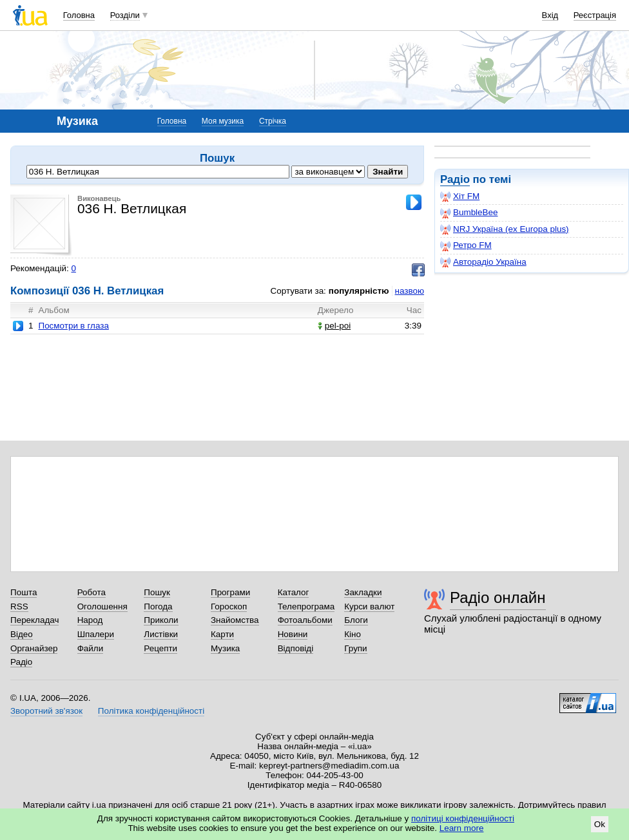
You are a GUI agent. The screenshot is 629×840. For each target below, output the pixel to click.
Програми (230, 592)
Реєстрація (595, 15)
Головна (79, 15)
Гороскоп (229, 606)
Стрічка (273, 121)
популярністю (359, 291)
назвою (410, 291)
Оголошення (102, 606)
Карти (222, 634)
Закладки (363, 592)
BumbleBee (469, 213)
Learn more (462, 828)
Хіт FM (460, 196)
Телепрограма (306, 606)
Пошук (157, 592)
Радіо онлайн (498, 597)
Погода (158, 606)
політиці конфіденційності (463, 818)
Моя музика (223, 121)
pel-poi (334, 326)
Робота (92, 592)
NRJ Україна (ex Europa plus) (505, 229)
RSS (19, 606)
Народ (90, 620)
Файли (91, 648)
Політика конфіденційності (151, 711)
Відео (22, 634)
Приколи (161, 620)
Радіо (455, 179)
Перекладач (34, 620)
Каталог (294, 592)
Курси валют (369, 606)
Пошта (24, 592)
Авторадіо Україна (483, 262)
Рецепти (160, 648)
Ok (600, 824)
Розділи (125, 15)
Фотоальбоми (305, 620)
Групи (355, 648)
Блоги (356, 620)
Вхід (550, 15)
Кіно (353, 634)
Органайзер (34, 648)
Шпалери (96, 634)
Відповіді (296, 648)
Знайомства (235, 620)
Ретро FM (466, 245)
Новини (293, 634)
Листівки (161, 634)
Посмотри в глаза (73, 326)
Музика (225, 648)
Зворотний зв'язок (46, 711)
